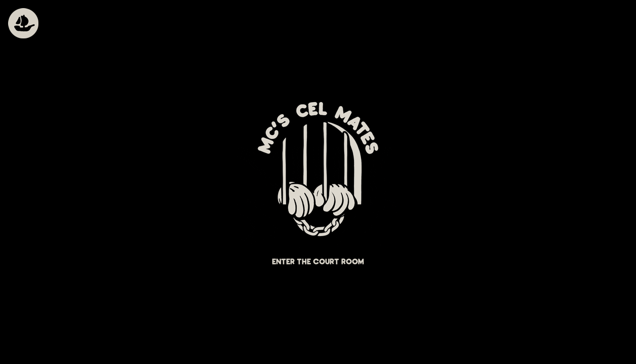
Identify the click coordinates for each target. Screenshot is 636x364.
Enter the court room (318, 262)
